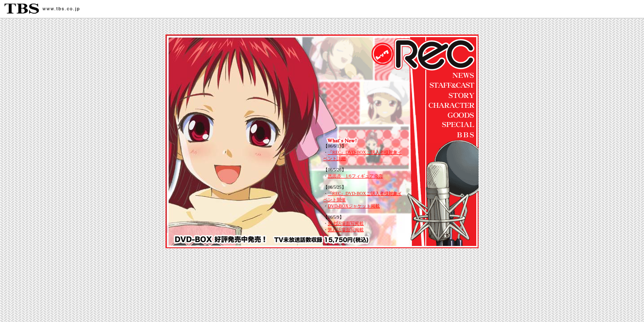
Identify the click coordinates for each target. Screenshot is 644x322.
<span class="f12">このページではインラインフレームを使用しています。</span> (364, 188)
